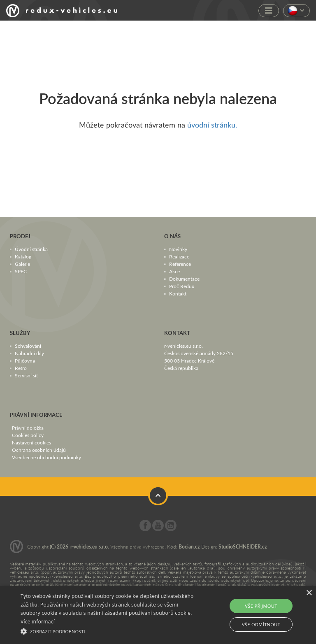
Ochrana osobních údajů (39, 450)
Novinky (178, 249)
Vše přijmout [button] (261, 606)
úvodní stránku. (212, 125)
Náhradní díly (29, 353)
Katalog (23, 256)
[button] (110, 630)
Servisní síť (26, 375)
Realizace (179, 256)
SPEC (21, 271)
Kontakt (178, 293)
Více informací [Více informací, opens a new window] (38, 622)
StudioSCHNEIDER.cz (243, 547)
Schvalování (28, 346)
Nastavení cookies (31, 442)
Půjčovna (25, 360)
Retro (21, 368)
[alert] (158, 615)
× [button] (309, 593)
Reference (180, 264)
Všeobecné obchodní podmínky (46, 457)
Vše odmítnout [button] (261, 624)
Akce (174, 271)
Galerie (22, 264)
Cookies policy (28, 435)
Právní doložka (28, 428)
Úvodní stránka (31, 249)
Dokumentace (184, 279)
